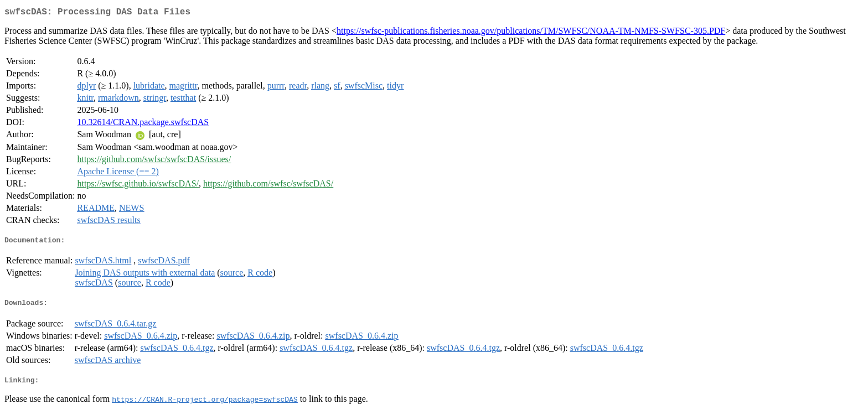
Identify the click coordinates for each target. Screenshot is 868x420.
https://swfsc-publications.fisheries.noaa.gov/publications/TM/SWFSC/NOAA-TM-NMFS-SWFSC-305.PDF (531, 33)
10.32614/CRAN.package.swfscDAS (143, 124)
